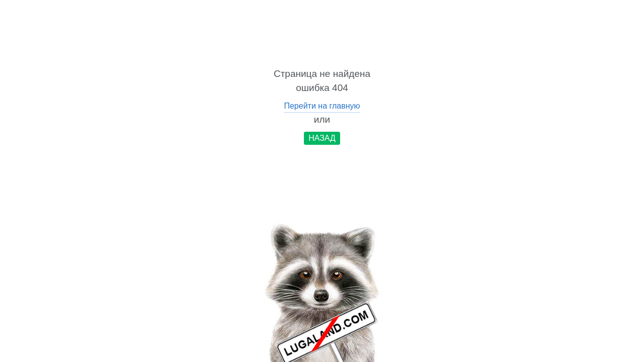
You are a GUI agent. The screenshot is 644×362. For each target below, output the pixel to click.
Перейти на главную (322, 106)
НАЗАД (322, 138)
